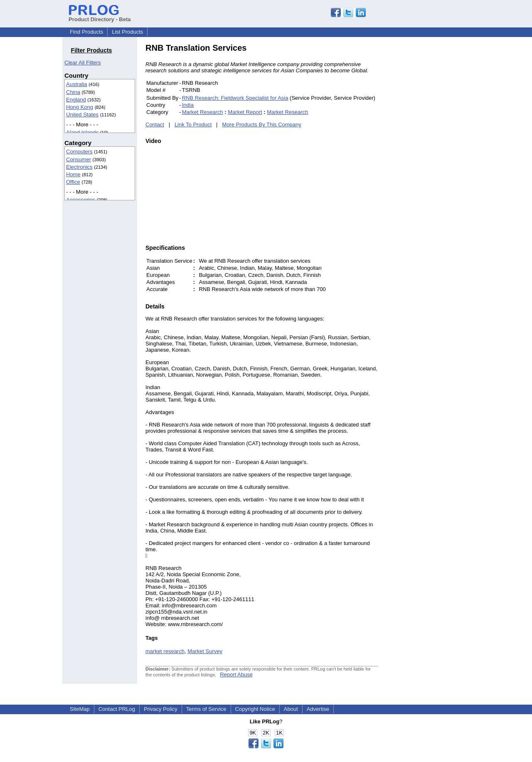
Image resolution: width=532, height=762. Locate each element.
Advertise (318, 709)
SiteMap (80, 709)
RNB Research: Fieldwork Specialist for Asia (235, 98)
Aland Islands (82, 132)
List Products (127, 32)
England (76, 100)
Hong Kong (80, 107)
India (188, 105)
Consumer (79, 159)
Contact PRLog (117, 709)
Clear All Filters (83, 63)
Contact (155, 125)
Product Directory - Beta (100, 16)
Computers (79, 152)
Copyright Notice (255, 709)
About (291, 709)
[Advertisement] (434, 168)
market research (165, 651)
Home (73, 174)
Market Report (245, 112)
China (73, 92)
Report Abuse (236, 674)
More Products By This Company (262, 125)
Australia (77, 84)
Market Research (203, 112)
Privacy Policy (161, 709)
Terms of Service (206, 709)
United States (82, 115)
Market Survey (205, 651)
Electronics (79, 167)
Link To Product (193, 125)
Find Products (86, 32)
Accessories (81, 200)
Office (73, 182)
